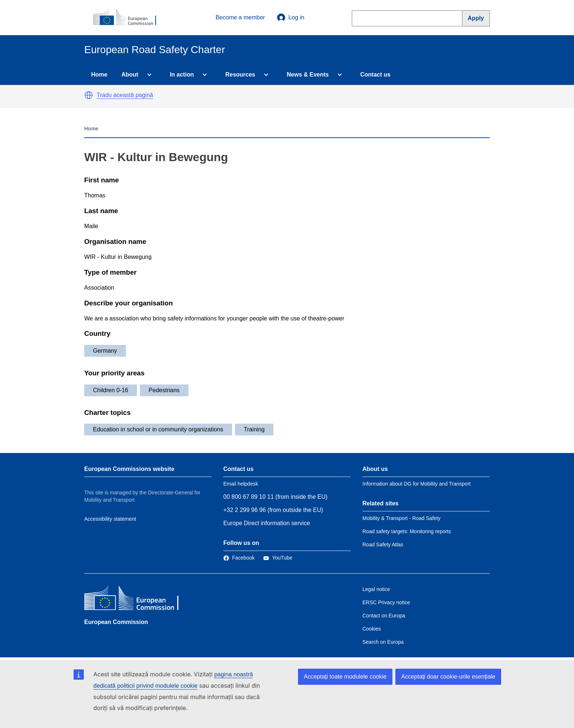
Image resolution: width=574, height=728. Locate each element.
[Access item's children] (148, 75)
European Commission (116, 622)
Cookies (372, 629)
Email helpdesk (241, 484)
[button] (89, 95)
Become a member (240, 17)
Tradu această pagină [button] (125, 95)
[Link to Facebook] (239, 558)
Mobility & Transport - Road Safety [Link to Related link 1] (401, 518)
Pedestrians (164, 390)
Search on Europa (383, 642)
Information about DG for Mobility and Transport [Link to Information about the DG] (417, 484)
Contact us (375, 75)
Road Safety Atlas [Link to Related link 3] (383, 545)
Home (99, 75)
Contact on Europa (384, 616)
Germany (105, 351)
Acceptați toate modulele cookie (345, 677)
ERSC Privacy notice (386, 602)
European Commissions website (129, 469)
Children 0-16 (111, 390)
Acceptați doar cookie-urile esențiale (448, 677)
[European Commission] (128, 18)
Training (254, 429)
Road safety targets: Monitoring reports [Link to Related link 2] (407, 531)
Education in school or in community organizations (158, 429)
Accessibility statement (110, 519)
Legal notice (376, 589)
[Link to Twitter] (278, 558)
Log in (291, 18)
